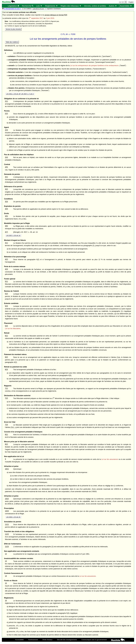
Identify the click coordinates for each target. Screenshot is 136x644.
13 (6, 561)
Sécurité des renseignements (67, 640)
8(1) (6, 435)
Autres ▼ (113, 6)
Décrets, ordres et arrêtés (95, 6)
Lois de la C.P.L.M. (38, 9)
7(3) (6, 425)
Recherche (28, 6)
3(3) (6, 202)
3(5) (6, 216)
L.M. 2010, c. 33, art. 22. (13, 517)
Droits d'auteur (48, 640)
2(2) (6, 114)
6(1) (6, 336)
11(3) (7, 547)
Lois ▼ (39, 6)
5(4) (6, 326)
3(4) (6, 209)
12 (6, 554)
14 (6, 576)
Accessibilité (19, 640)
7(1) (6, 388)
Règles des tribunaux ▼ (71, 6)
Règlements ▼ (51, 6)
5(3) (6, 306)
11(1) (7, 524)
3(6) (6, 226)
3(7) (6, 232)
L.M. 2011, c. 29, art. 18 (13, 94)
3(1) (6, 177)
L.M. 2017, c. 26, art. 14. (13, 235)
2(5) (6, 167)
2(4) (6, 157)
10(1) (7, 469)
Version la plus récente (13, 29)
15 (6, 583)
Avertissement (33, 640)
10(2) (7, 499)
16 (6, 601)
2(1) (6, 101)
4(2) (6, 259)
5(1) (6, 281)
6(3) (6, 369)
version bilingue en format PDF (56, 15)
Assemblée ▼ (126, 6)
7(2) (6, 398)
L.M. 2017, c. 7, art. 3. (27, 94)
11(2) (7, 534)
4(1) (6, 243)
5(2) (6, 294)
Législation (13, 6)
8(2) (6, 444)
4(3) (6, 269)
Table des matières (12, 42)
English (131, 2)
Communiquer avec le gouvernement (94, 640)
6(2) (6, 357)
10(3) (7, 511)
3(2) (6, 189)
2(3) (6, 130)
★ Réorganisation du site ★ (12, 9)
